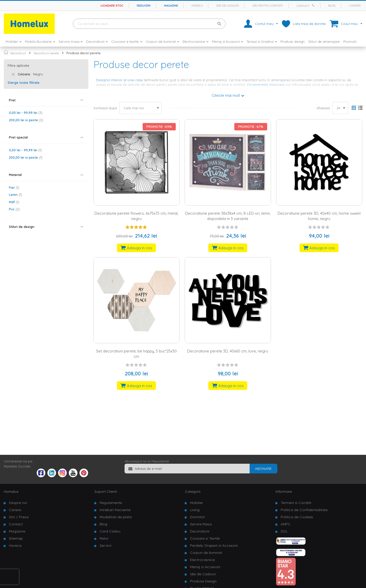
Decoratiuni (18, 53)
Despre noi (18, 503)
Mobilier (196, 503)
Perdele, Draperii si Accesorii (214, 545)
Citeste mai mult (226, 95)
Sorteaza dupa (105, 108)
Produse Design (203, 581)
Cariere (355, 6)
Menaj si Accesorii (205, 567)
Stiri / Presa (19, 517)
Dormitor (198, 517)
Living (195, 510)
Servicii (105, 545)
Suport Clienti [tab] (106, 491)
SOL (284, 531)
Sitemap (16, 538)
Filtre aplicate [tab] (18, 65)
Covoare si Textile (205, 538)
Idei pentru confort (268, 6)
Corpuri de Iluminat (206, 553)
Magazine (171, 6)
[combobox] (149, 24)
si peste (26, 120)
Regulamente (111, 503)
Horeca (197, 6)
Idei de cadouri (228, 6)
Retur (104, 538)
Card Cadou (110, 531)
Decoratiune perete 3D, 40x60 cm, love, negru (228, 351)
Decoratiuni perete (46, 53)
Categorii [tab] (193, 491)
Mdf (14, 202)
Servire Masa (201, 524)
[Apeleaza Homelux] (314, 5)
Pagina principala (6, 52)
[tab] (46, 100)
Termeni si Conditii (296, 503)
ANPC (286, 524)
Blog (332, 6)
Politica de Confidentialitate (304, 510)
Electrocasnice (202, 560)
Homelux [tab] (11, 491)
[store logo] (29, 24)
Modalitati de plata (116, 517)
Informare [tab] (284, 491)
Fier (14, 187)
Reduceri (144, 6)
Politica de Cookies (297, 517)
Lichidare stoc (112, 6)
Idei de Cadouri (203, 574)
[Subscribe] (263, 469)
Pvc (14, 209)
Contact (303, 6)
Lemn (16, 195)
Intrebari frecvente (115, 510)
